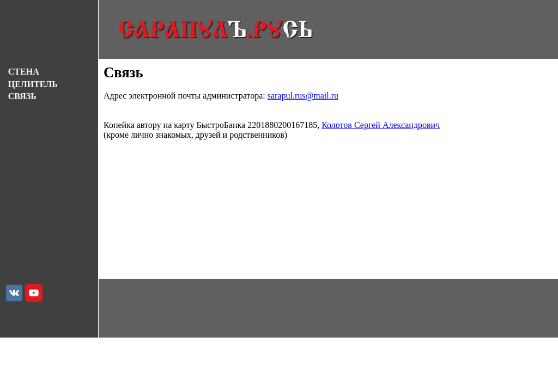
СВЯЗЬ (22, 96)
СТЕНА (24, 72)
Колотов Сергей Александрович (381, 125)
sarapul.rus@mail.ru (303, 96)
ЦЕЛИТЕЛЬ (33, 84)
